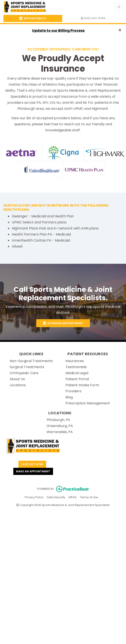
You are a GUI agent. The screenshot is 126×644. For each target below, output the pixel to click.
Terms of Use (89, 497)
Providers (73, 391)
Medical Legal (77, 373)
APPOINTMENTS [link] (33, 18)
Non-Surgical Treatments (31, 361)
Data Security (56, 497)
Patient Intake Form (82, 385)
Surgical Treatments (27, 367)
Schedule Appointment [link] (63, 323)
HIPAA (73, 497)
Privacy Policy (34, 497)
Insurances (75, 361)
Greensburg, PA (60, 426)
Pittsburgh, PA (58, 420)
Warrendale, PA (60, 432)
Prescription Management (88, 403)
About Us (17, 379)
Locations (18, 385)
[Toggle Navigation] (119, 7)
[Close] (120, 30)
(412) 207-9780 (93, 18)
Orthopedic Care (24, 373)
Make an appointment (33, 471)
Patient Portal (77, 379)
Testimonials (76, 367)
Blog (69, 397)
